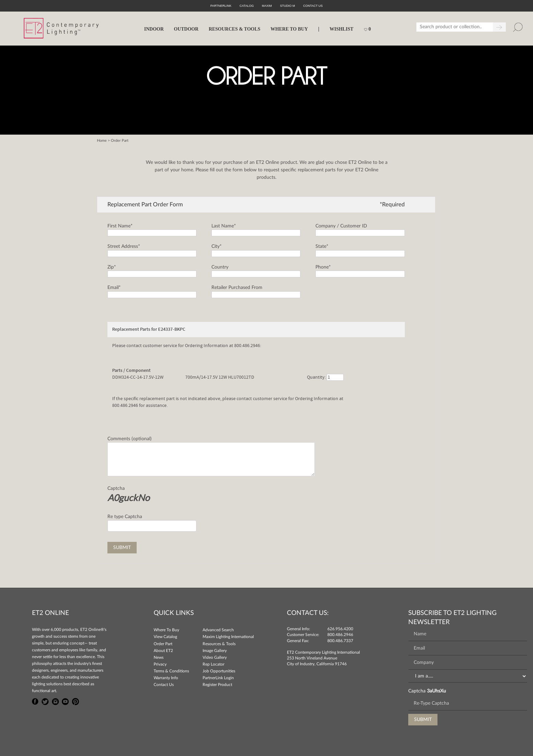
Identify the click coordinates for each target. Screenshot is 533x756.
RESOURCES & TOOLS (235, 29)
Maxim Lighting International (228, 637)
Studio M (288, 6)
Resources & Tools (219, 644)
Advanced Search (218, 630)
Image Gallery (215, 651)
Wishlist (341, 29)
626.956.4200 (340, 629)
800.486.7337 (340, 641)
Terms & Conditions (171, 671)
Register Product (217, 685)
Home (102, 141)
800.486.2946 (340, 635)
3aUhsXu (436, 691)
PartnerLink (221, 6)
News (159, 657)
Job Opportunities (219, 671)
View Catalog (165, 637)
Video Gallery (215, 657)
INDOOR (154, 29)
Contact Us (164, 685)
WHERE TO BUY (289, 29)
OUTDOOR (186, 29)
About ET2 (163, 651)
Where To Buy (166, 630)
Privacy (160, 664)
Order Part (163, 644)
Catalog (247, 6)
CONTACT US (313, 6)
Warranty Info (166, 678)
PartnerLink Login (218, 678)
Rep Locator (213, 664)
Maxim (267, 6)
